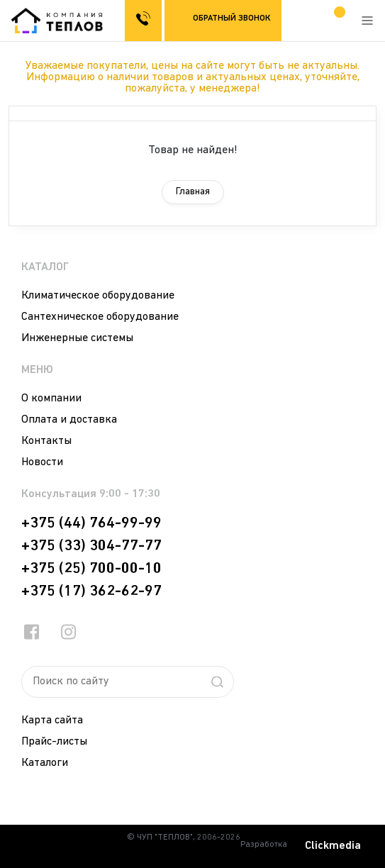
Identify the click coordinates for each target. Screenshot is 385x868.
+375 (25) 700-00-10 (91, 569)
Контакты (46, 441)
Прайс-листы (54, 742)
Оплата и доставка (69, 420)
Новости (42, 462)
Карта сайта (52, 720)
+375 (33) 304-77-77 (91, 546)
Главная (193, 192)
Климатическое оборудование (98, 296)
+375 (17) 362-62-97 (91, 591)
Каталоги (45, 763)
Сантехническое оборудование (100, 317)
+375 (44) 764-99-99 (91, 523)
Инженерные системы (77, 338)
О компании (51, 399)
